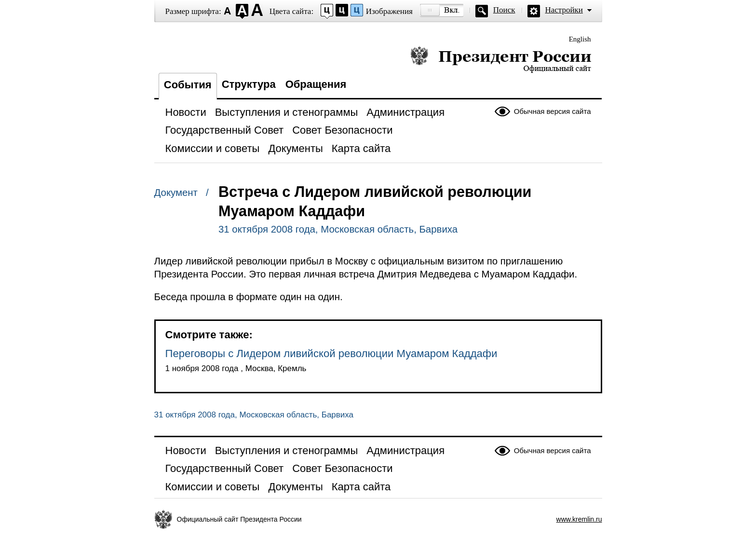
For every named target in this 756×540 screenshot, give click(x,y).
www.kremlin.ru (579, 519)
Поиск (504, 10)
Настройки (564, 10)
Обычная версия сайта (553, 111)
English (580, 39)
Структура (249, 84)
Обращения (316, 84)
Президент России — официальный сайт (501, 59)
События (188, 85)
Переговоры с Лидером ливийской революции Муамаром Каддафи (331, 353)
